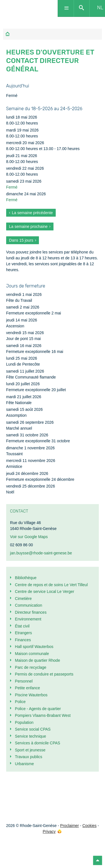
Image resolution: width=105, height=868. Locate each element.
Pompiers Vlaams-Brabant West (43, 715)
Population (24, 722)
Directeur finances (31, 612)
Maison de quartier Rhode (37, 660)
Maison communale (32, 654)
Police (20, 702)
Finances (23, 640)
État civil (22, 626)
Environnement (28, 619)
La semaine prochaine (28, 226)
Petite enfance (27, 688)
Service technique (30, 736)
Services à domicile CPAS (38, 743)
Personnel (24, 681)
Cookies (89, 826)
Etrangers (23, 633)
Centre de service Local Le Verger (45, 591)
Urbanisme (24, 764)
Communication (28, 605)
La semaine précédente (32, 213)
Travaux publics (29, 757)
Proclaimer (70, 826)
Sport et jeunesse (30, 750)
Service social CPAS (33, 729)
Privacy (49, 831)
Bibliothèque (26, 578)
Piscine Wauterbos (31, 695)
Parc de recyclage (31, 667)
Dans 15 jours (21, 240)
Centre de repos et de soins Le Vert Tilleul (51, 585)
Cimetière (23, 599)
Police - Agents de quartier (38, 709)
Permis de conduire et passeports (44, 674)
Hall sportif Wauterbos (34, 647)
